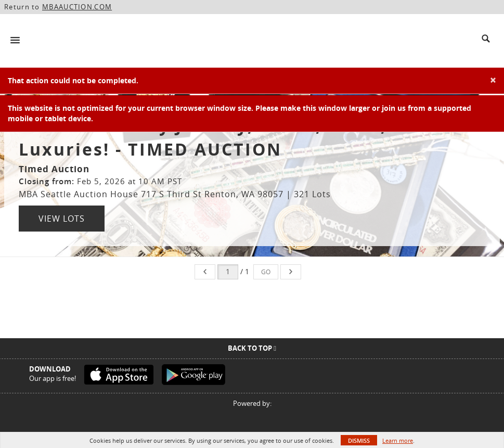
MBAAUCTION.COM (77, 7)
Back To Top (252, 348)
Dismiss (359, 440)
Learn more (398, 440)
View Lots (62, 219)
